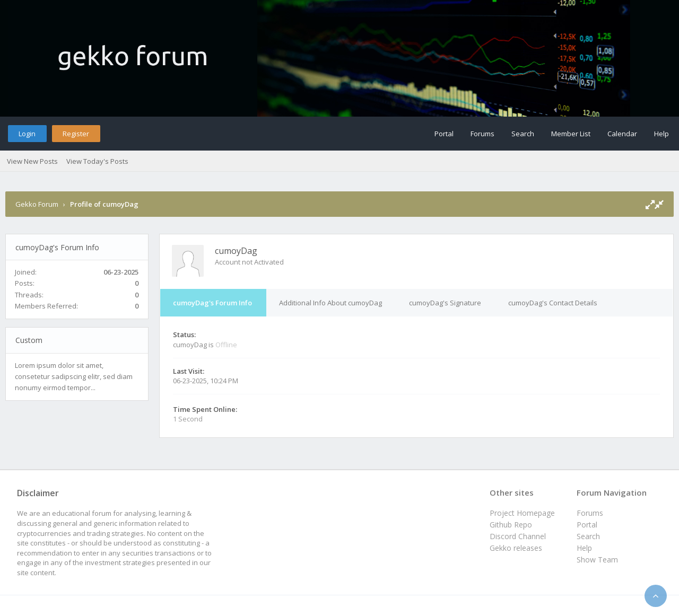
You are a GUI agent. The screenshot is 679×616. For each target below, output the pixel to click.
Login (27, 134)
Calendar (622, 134)
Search (523, 134)
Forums (482, 134)
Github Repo (511, 525)
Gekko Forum (37, 204)
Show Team (597, 560)
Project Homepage (522, 513)
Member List (571, 134)
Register (76, 134)
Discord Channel (518, 536)
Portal (444, 134)
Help (661, 134)
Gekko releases (516, 548)
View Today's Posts (97, 161)
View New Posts (32, 161)
